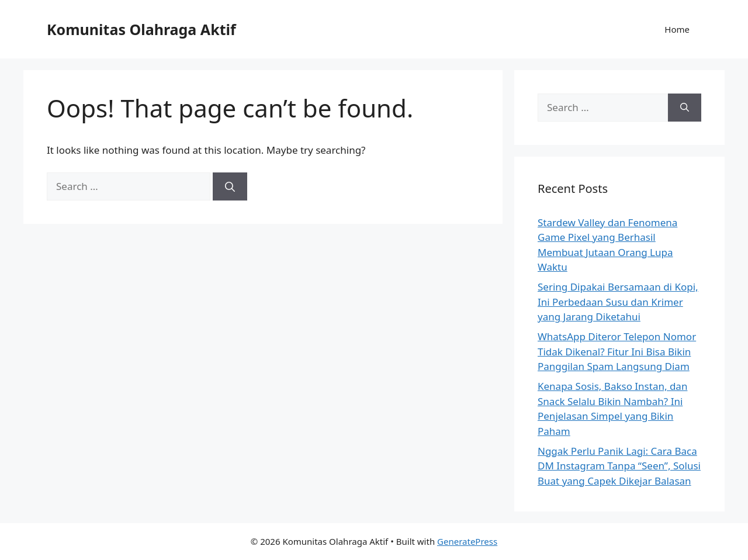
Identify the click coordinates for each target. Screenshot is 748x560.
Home (677, 29)
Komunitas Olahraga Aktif (141, 29)
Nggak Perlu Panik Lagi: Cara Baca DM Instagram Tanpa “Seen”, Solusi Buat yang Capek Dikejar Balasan (619, 466)
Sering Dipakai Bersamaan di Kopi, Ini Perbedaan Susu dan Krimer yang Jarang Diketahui (618, 302)
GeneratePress (467, 541)
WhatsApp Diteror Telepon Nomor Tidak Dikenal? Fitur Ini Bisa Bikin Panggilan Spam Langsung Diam (617, 351)
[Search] (230, 186)
